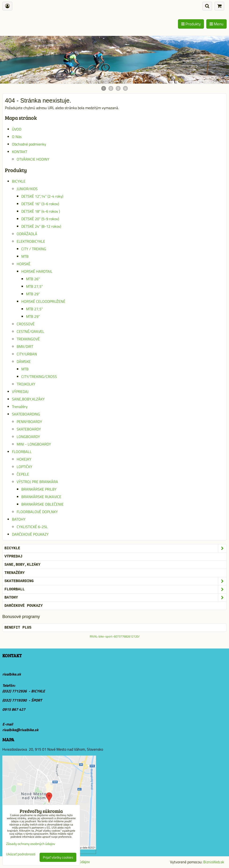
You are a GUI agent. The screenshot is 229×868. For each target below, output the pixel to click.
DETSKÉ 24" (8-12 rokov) (41, 226)
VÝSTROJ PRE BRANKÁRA (37, 482)
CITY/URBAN (27, 354)
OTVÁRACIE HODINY (33, 159)
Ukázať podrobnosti (21, 854)
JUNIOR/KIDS (27, 189)
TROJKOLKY (26, 384)
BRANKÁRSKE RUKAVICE (41, 497)
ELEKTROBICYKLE (31, 241)
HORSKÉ (24, 264)
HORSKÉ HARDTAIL (37, 271)
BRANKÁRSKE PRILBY (39, 489)
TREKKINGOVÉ (28, 339)
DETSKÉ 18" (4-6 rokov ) (41, 211)
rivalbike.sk (12, 674)
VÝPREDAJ (20, 392)
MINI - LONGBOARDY (34, 444)
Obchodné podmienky (29, 144)
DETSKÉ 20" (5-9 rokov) (40, 219)
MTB (25, 256)
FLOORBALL (22, 452)
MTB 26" (33, 279)
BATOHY (19, 519)
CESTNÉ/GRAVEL (30, 331)
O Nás (17, 137)
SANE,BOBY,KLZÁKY (28, 399)
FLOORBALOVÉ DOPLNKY (37, 512)
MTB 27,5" (34, 286)
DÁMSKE (24, 361)
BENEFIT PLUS (18, 628)
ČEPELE (23, 474)
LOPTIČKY (24, 467)
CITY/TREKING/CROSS (39, 376)
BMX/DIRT (25, 346)
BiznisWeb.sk (214, 862)
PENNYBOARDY (29, 422)
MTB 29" (33, 294)
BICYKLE (19, 181)
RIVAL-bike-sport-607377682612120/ (115, 636)
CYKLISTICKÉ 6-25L (32, 527)
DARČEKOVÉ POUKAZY (30, 534)
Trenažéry (20, 407)
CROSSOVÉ (26, 324)
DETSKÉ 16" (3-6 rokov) (40, 204)
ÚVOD (17, 129)
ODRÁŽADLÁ (27, 234)
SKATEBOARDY (29, 429)
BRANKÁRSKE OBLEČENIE (42, 504)
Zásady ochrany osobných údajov (31, 844)
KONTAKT (20, 152)
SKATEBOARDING (26, 414)
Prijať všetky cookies (58, 857)
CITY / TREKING (34, 249)
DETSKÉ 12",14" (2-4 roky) (42, 196)
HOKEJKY (24, 459)
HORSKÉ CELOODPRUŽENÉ (43, 301)
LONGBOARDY (28, 437)
